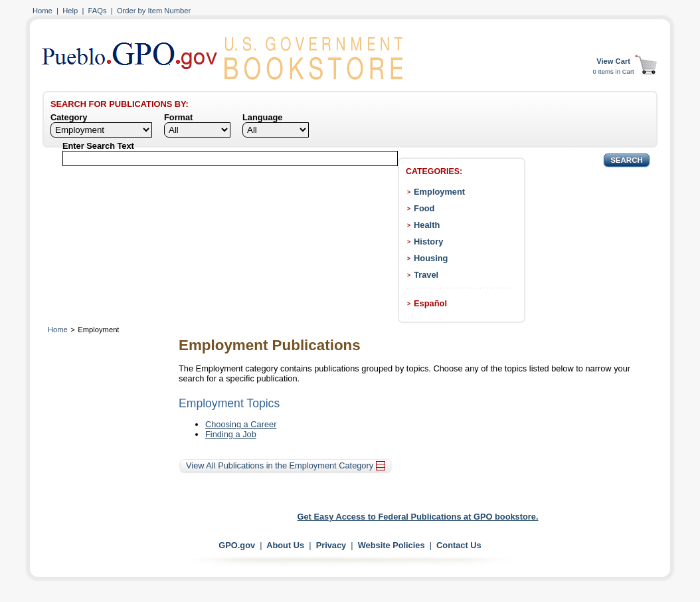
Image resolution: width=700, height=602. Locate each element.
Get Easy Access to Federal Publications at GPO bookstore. (418, 517)
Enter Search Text (98, 146)
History (428, 242)
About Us (285, 545)
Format (178, 117)
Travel (426, 275)
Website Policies (392, 545)
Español (430, 303)
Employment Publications (270, 345)
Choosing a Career (241, 424)
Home (43, 11)
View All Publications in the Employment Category (286, 465)
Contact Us (459, 545)
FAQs (98, 11)
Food (424, 208)
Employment (439, 192)
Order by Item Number (154, 11)
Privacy (331, 545)
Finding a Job (231, 434)
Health (427, 225)
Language (262, 117)
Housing (431, 258)
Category (69, 117)
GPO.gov (237, 545)
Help (70, 11)
